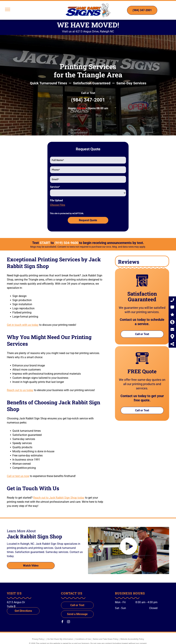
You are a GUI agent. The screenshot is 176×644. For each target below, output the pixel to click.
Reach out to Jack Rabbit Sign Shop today (59, 495)
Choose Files (58, 205)
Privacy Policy (38, 636)
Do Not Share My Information (60, 636)
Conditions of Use (83, 636)
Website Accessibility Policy (132, 636)
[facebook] (62, 619)
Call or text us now (18, 473)
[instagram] (69, 619)
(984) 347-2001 (88, 100)
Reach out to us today (20, 387)
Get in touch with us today (23, 322)
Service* (55, 187)
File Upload (56, 200)
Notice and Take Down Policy (106, 636)
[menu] (8, 9)
